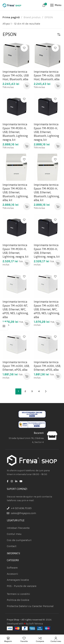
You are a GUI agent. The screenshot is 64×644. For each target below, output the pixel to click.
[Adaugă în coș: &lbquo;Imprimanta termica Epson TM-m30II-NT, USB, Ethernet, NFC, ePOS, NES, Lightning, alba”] (27, 323)
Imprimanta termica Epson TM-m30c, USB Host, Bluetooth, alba (16, 76)
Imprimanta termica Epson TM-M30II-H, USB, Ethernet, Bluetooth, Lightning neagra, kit (15, 132)
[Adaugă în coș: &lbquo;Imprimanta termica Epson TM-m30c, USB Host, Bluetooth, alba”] (27, 86)
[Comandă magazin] (59, 34)
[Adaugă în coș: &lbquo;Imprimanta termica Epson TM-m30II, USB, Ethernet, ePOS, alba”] (27, 376)
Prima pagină (11, 17)
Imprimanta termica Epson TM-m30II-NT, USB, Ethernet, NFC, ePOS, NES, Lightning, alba (16, 309)
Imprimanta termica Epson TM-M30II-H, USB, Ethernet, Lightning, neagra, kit (16, 251)
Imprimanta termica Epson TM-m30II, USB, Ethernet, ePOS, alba (16, 366)
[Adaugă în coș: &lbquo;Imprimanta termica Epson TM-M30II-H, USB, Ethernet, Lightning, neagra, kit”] (27, 263)
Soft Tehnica (36, 624)
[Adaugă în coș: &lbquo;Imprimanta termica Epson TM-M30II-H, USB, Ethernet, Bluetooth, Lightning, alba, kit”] (27, 207)
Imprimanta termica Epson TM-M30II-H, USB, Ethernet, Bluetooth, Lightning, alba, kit (15, 192)
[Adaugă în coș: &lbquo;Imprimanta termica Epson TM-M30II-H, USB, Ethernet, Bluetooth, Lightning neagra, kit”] (27, 146)
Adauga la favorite (24, 48)
